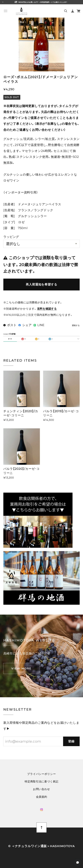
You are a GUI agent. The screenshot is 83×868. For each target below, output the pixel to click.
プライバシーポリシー (41, 774)
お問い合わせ (41, 789)
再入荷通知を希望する (41, 284)
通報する (76, 325)
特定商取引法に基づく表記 (41, 782)
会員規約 (42, 797)
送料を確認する (47, 309)
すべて (10, 339)
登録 (71, 741)
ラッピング (11, 237)
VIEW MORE (21, 668)
